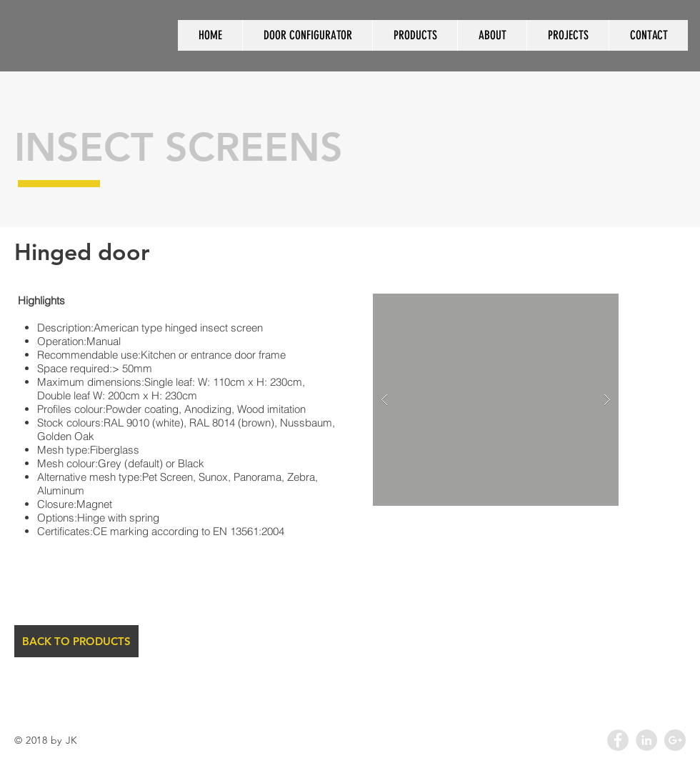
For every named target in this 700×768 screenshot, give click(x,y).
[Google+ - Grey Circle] (675, 740)
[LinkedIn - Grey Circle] (646, 740)
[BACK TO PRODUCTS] (76, 641)
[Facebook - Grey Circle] (618, 740)
